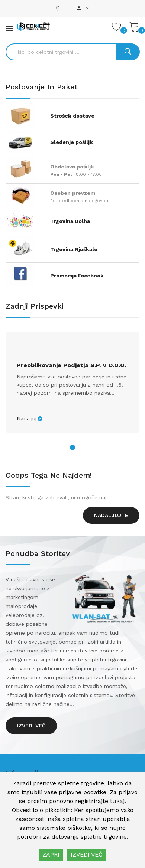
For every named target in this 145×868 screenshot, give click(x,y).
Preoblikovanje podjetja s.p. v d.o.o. (71, 365)
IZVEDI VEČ (87, 854)
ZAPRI (51, 854)
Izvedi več (31, 726)
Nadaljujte (111, 515)
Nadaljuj (27, 418)
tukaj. (118, 801)
